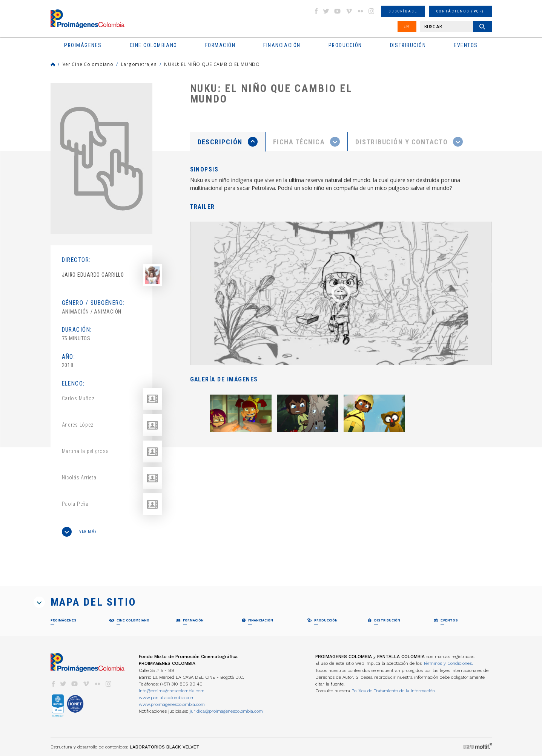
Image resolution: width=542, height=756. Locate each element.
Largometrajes (139, 64)
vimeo (349, 11)
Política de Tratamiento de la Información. (394, 691)
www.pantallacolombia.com (167, 698)
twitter (326, 11)
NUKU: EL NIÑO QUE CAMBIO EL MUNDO (212, 64)
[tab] (228, 142)
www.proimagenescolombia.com (172, 704)
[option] (101, 159)
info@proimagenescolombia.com (172, 691)
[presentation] (228, 142)
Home (53, 64)
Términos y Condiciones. (448, 663)
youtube (338, 11)
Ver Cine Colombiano (88, 64)
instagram (372, 11)
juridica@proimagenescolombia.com (226, 711)
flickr (360, 11)
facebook (316, 11)
